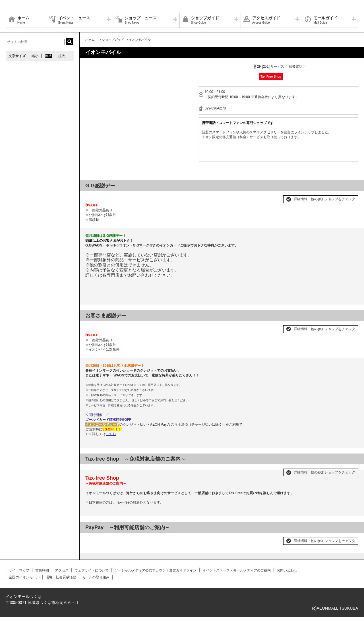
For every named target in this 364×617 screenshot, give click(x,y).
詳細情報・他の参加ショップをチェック (324, 199)
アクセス (62, 570)
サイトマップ (19, 570)
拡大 (62, 56)
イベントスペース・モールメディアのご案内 (237, 570)
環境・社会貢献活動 (61, 577)
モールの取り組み (96, 577)
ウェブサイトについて (92, 570)
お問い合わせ (287, 570)
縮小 (35, 56)
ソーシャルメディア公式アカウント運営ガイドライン (156, 570)
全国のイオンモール (24, 577)
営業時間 (42, 570)
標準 (48, 56)
